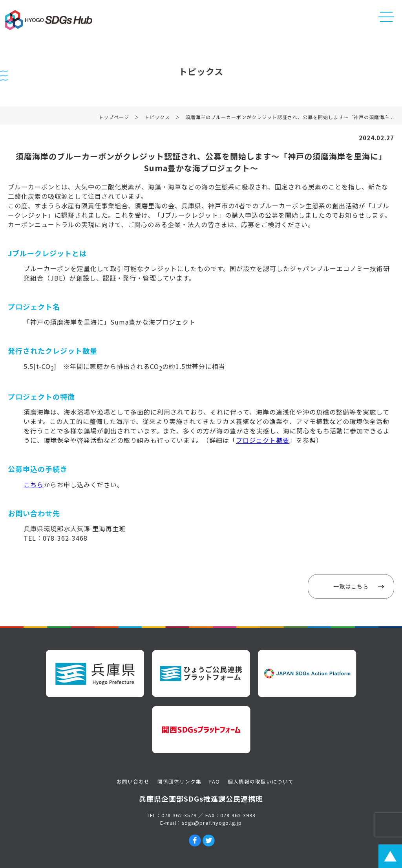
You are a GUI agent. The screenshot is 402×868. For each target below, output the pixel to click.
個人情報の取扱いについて (261, 781)
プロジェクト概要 (263, 440)
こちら (34, 484)
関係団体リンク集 (179, 781)
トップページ (114, 118)
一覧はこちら (351, 586)
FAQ (215, 781)
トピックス (157, 118)
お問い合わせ (133, 781)
